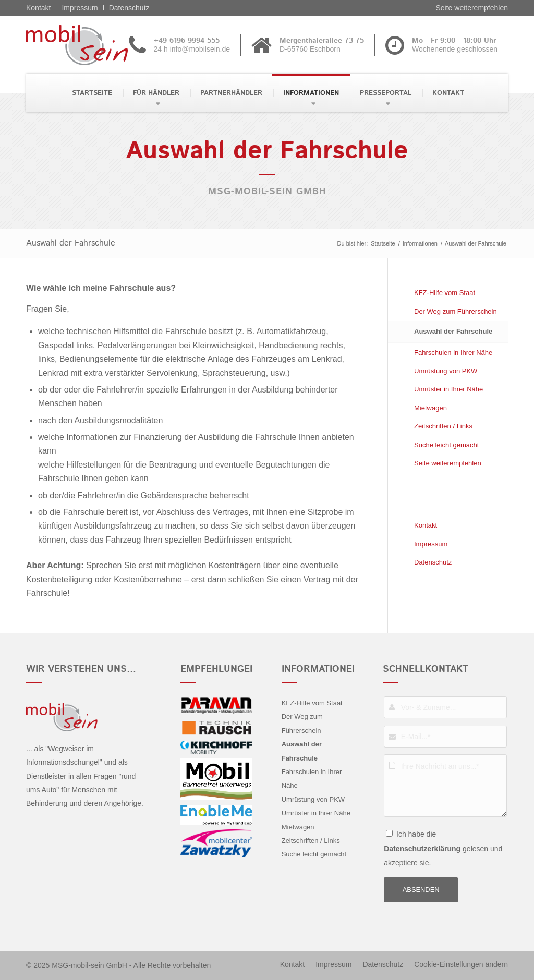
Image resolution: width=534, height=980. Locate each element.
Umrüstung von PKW (446, 371)
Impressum (80, 8)
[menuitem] (91, 93)
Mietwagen (430, 408)
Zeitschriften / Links (443, 426)
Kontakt (38, 8)
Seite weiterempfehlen (472, 8)
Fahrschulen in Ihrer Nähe (453, 353)
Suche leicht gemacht (446, 445)
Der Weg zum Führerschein (456, 311)
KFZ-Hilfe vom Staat (445, 293)
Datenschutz (129, 8)
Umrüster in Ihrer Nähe (448, 389)
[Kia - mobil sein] (93, 45)
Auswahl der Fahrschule (71, 243)
